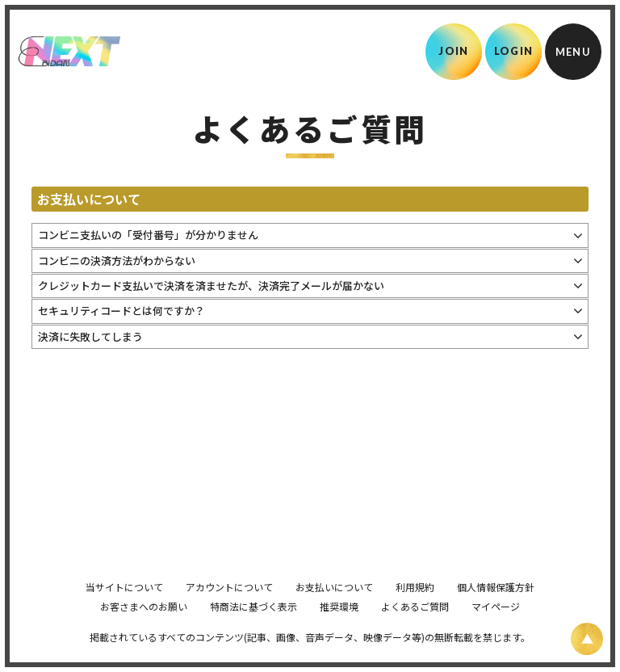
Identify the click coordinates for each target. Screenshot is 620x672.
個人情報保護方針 (496, 609)
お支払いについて (334, 609)
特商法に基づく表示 (253, 629)
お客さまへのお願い (144, 629)
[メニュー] (573, 52)
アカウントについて (229, 609)
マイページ (496, 629)
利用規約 (415, 609)
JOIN (453, 51)
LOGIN (514, 51)
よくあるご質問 (415, 629)
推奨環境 (339, 629)
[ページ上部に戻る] (587, 639)
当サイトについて (124, 609)
